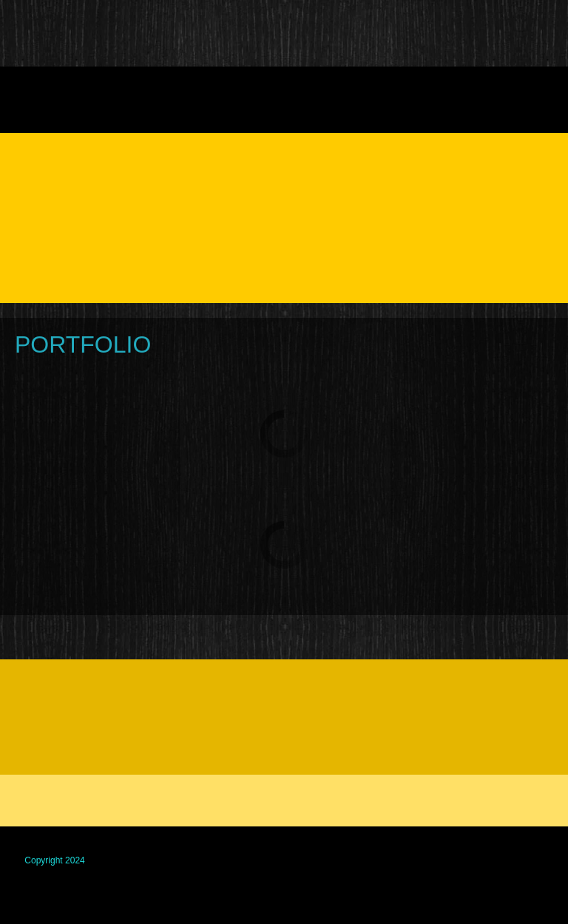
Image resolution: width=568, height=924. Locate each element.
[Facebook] (68, 696)
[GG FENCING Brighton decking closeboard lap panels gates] (33, 33)
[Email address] (68, 738)
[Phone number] (33, 696)
